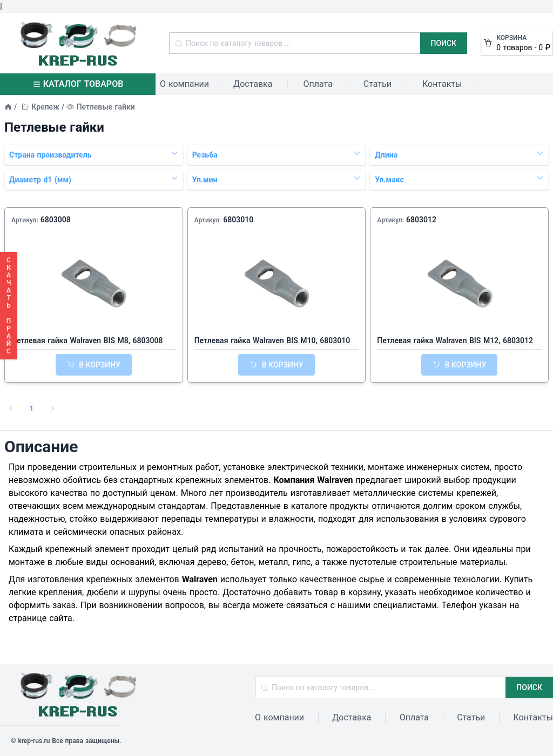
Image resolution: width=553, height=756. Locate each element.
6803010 (238, 220)
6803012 (421, 220)
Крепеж (45, 107)
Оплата (318, 84)
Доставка (253, 84)
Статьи (377, 84)
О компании (184, 84)
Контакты (442, 84)
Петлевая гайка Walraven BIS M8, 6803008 (87, 340)
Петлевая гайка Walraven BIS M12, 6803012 (455, 340)
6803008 (56, 220)
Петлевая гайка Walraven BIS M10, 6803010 (272, 340)
